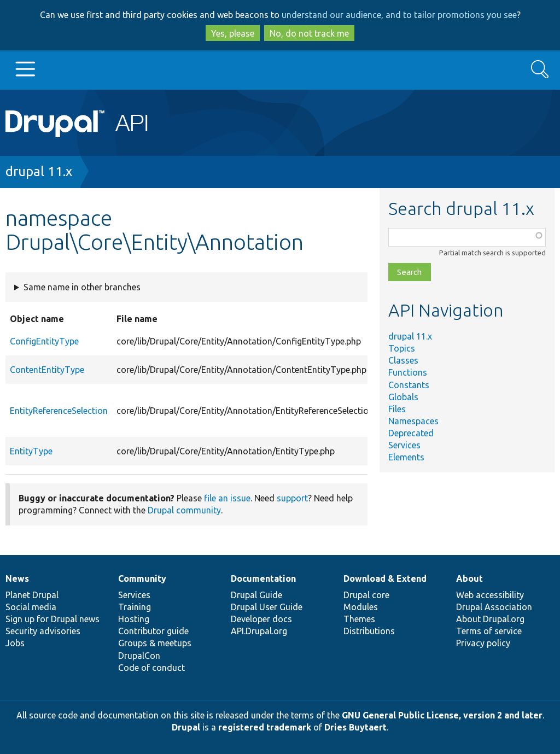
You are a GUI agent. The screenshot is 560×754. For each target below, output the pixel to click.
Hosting (134, 619)
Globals (403, 397)
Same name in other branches (82, 287)
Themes (359, 619)
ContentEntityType (47, 370)
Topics (402, 348)
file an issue (227, 498)
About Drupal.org (490, 619)
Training (135, 607)
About (469, 578)
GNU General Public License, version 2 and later (442, 715)
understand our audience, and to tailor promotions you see (399, 15)
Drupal (186, 727)
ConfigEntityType (44, 341)
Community (142, 578)
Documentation (263, 578)
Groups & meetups (155, 643)
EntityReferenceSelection (59, 411)
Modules (361, 607)
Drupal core (366, 595)
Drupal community (184, 510)
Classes (403, 360)
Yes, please (233, 33)
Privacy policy (483, 643)
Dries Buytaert (355, 727)
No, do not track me (309, 33)
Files (397, 409)
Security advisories (43, 631)
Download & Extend (385, 578)
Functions (408, 372)
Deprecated (411, 433)
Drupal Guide (256, 595)
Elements (406, 457)
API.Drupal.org (259, 631)
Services (404, 445)
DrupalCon (139, 656)
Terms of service (489, 631)
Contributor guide (153, 631)
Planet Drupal (32, 595)
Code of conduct (151, 668)
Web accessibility (490, 595)
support (292, 498)
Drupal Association (494, 607)
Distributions (369, 631)
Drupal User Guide (267, 607)
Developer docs (261, 619)
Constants (409, 385)
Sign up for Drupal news (52, 619)
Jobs (15, 643)
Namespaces (413, 421)
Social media (31, 607)
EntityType (31, 451)
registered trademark (265, 727)
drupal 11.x (39, 171)
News (17, 578)
